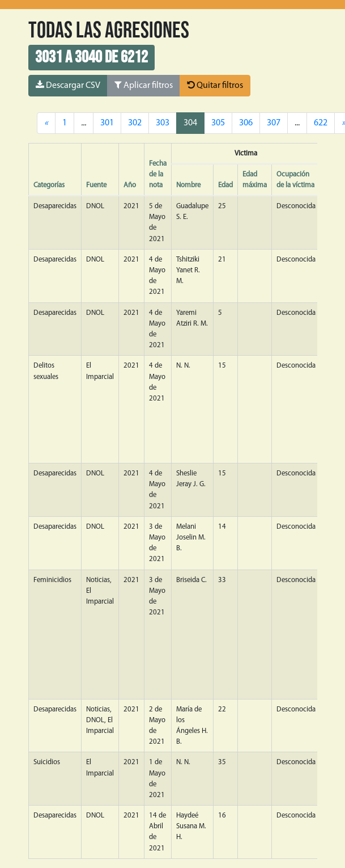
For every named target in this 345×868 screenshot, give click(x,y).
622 (321, 123)
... (297, 123)
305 (218, 123)
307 (274, 123)
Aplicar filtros (144, 85)
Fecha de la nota (158, 174)
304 (190, 123)
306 (246, 123)
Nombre (188, 185)
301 (107, 123)
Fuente (96, 185)
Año (130, 185)
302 (135, 123)
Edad (225, 185)
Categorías (49, 185)
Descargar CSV (68, 85)
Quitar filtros (215, 85)
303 (163, 123)
